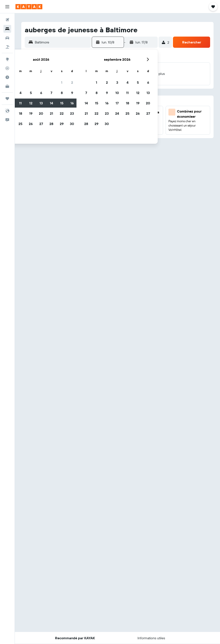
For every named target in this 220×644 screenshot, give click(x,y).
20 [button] (41, 113)
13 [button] (41, 103)
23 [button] (72, 113)
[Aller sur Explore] (7, 59)
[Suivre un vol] (7, 68)
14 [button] (51, 103)
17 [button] (117, 103)
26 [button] (31, 124)
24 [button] (117, 113)
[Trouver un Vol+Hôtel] (7, 47)
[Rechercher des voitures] (7, 38)
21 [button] (51, 113)
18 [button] (21, 113)
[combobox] (62, 42)
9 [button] (72, 93)
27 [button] (41, 124)
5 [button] (31, 93)
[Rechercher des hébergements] (7, 29)
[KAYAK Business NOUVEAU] (7, 86)
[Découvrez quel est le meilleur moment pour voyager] (7, 77)
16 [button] (72, 103)
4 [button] (21, 93)
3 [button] (117, 82)
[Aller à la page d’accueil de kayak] (29, 7)
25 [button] (20, 124)
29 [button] (62, 124)
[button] (7, 7)
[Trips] (7, 99)
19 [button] (31, 113)
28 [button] (51, 124)
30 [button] (72, 124)
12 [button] (31, 103)
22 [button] (62, 113)
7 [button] (51, 93)
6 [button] (41, 93)
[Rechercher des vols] (7, 20)
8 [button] (62, 93)
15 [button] (62, 103)
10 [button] (117, 93)
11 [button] (20, 103)
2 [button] (72, 82)
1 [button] (62, 82)
